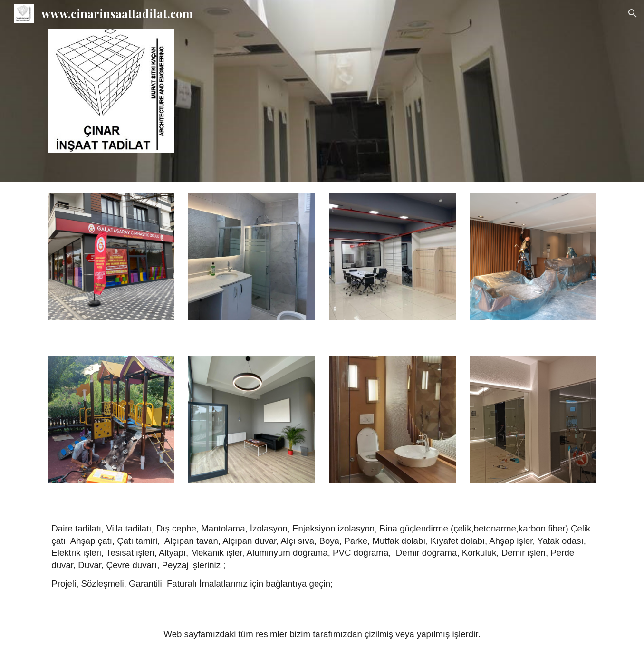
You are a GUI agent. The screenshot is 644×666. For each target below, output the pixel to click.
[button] (633, 13)
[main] (322, 559)
